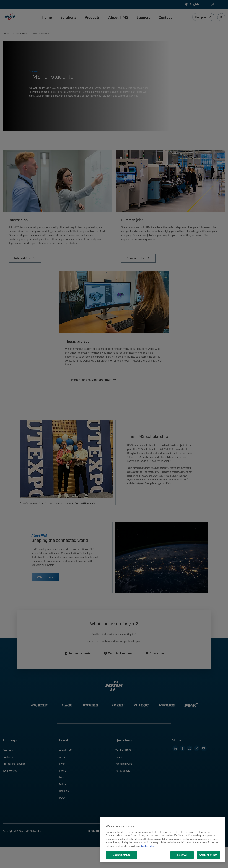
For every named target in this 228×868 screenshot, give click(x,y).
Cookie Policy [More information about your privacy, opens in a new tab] (148, 846)
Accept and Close (208, 855)
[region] (163, 840)
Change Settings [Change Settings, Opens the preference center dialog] (121, 855)
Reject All (182, 855)
